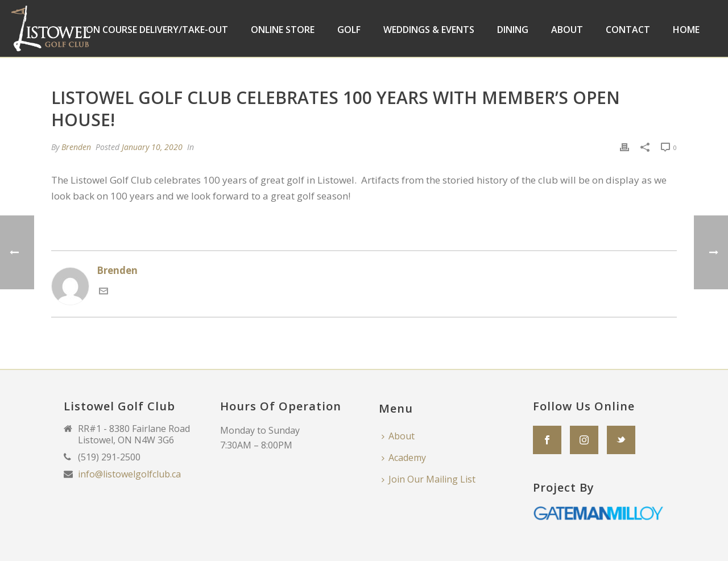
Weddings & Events (429, 30)
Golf (349, 30)
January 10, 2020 (152, 147)
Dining (513, 30)
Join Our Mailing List (429, 479)
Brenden (76, 147)
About (567, 30)
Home (686, 30)
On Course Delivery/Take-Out (157, 30)
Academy (404, 458)
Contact (628, 30)
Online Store (283, 30)
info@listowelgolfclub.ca (129, 474)
